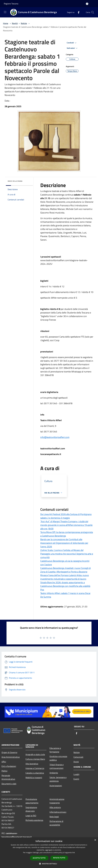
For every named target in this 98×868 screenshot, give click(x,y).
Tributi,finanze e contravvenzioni (57, 766)
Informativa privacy (58, 812)
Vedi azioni (72, 48)
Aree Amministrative (11, 757)
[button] (49, 864)
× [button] (95, 840)
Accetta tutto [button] (39, 858)
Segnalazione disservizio (31, 809)
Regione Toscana (11, 4)
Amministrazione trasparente (57, 801)
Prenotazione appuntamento (32, 801)
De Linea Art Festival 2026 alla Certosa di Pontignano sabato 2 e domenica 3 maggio (66, 516)
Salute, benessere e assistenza (58, 779)
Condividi (72, 43)
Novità (15, 23)
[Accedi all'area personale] (87, 4)
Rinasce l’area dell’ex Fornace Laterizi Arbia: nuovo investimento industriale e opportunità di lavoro (65, 577)
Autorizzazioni (56, 786)
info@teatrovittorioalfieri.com (55, 437)
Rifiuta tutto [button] (59, 858)
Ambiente (54, 773)
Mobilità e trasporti (34, 777)
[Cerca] (93, 12)
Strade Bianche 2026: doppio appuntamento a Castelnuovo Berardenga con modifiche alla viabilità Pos (65, 586)
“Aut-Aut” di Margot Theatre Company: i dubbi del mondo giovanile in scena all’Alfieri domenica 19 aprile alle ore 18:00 (66, 525)
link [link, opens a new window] (74, 853)
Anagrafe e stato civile (35, 754)
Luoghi (76, 774)
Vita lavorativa (32, 764)
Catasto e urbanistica (35, 773)
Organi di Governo (9, 752)
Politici (4, 771)
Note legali (54, 817)
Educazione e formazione (55, 750)
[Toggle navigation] (5, 12)
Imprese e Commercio (35, 768)
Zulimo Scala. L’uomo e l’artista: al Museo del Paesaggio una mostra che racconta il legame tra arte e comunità (67, 554)
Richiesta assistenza (34, 820)
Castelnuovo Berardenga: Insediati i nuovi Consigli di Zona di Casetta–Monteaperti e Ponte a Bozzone (66, 570)
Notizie (24, 23)
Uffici (4, 762)
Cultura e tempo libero (35, 759)
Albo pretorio (55, 807)
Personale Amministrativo (8, 777)
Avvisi (76, 762)
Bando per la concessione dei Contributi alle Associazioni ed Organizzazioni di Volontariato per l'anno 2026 (64, 543)
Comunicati (78, 757)
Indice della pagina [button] (15, 181)
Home (6, 23)
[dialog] (49, 853)
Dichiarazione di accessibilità (56, 823)
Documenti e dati (9, 784)
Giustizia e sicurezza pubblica (58, 758)
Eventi (76, 779)
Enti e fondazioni (9, 766)
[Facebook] (78, 12)
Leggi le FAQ (31, 816)
